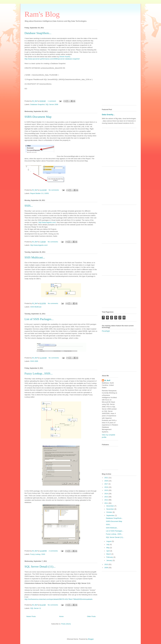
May (108, 548)
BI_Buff (107, 380)
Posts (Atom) (66, 624)
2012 (106, 500)
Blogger (91, 639)
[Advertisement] (119, 66)
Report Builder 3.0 (37, 193)
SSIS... (29, 206)
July (108, 544)
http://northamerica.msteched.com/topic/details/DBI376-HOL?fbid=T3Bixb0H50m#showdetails (58, 599)
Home (61, 616)
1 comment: (52, 101)
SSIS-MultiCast (36, 307)
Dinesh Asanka (65, 57)
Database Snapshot (37, 104)
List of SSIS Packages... (39, 319)
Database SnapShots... (38, 33)
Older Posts (91, 616)
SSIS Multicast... (35, 257)
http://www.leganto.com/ (47, 222)
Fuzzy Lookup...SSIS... (39, 373)
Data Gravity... (108, 114)
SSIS (43, 554)
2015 (106, 490)
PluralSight (106, 331)
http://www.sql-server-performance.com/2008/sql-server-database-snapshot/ (52, 59)
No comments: (54, 190)
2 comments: (54, 551)
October (110, 512)
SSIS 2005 (34, 361)
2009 (106, 568)
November (110, 509)
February (110, 557)
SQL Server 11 (36, 608)
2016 (106, 487)
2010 (106, 564)
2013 (106, 497)
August (109, 541)
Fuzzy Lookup (35, 554)
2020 (106, 481)
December (110, 506)
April (108, 551)
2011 (106, 503)
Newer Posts (31, 616)
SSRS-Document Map (38, 117)
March (109, 554)
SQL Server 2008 (52, 104)
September (111, 515)
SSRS (47, 193)
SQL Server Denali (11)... (40, 566)
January (110, 560)
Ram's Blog (42, 14)
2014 (106, 494)
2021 (106, 478)
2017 (106, 484)
